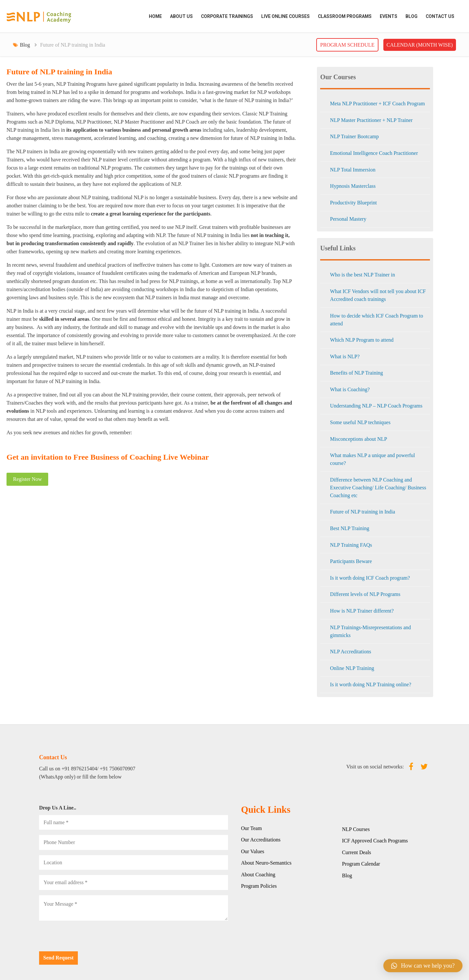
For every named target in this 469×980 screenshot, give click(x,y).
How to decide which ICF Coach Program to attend (377, 320)
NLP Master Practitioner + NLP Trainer (371, 120)
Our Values (253, 851)
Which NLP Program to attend (362, 340)
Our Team (251, 828)
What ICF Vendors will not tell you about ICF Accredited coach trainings (378, 295)
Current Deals (356, 852)
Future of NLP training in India (362, 512)
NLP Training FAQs (351, 545)
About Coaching (258, 875)
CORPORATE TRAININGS (227, 16)
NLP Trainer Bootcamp (354, 136)
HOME (155, 16)
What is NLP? (345, 356)
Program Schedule (347, 45)
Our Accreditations (261, 840)
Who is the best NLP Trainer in (362, 275)
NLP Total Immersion (353, 170)
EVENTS (389, 16)
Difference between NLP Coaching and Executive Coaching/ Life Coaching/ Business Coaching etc (378, 488)
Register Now (27, 479)
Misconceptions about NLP (358, 439)
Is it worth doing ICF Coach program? (370, 578)
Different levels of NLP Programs (365, 594)
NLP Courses (356, 829)
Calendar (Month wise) (420, 45)
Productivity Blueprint (353, 203)
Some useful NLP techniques (360, 422)
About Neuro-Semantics (266, 863)
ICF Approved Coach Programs (375, 841)
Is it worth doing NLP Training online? (370, 684)
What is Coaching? (350, 389)
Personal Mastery (348, 219)
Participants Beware (351, 561)
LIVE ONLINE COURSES (285, 16)
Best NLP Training (349, 528)
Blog (412, 16)
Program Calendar (361, 864)
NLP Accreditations (350, 652)
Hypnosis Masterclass (353, 186)
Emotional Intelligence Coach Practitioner (374, 153)
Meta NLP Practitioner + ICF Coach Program (377, 104)
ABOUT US (181, 16)
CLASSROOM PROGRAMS (345, 16)
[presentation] (89, 939)
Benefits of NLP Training (356, 373)
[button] (423, 966)
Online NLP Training (352, 668)
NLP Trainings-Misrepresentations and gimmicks (370, 631)
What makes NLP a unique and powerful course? (372, 459)
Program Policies (259, 886)
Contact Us (440, 16)
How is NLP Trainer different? (362, 611)
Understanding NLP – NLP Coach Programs (376, 406)
